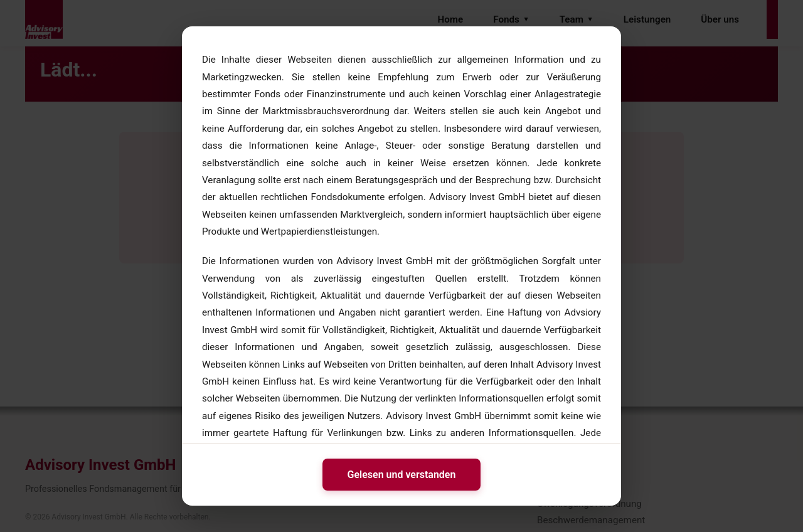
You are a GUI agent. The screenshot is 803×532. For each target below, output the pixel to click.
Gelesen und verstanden (402, 475)
